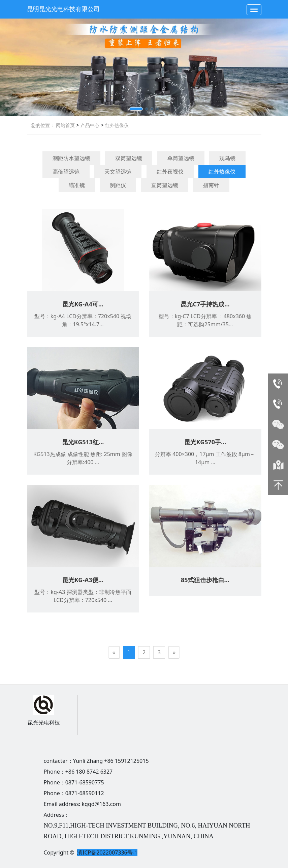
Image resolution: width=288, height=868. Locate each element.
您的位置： (43, 125)
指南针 (211, 185)
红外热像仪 (116, 125)
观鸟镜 (227, 158)
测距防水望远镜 (71, 158)
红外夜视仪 (170, 172)
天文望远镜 (118, 172)
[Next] (174, 652)
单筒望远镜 (181, 158)
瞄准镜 (77, 185)
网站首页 (65, 125)
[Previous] (114, 652)
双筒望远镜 (129, 158)
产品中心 (89, 125)
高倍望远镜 (66, 172)
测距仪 (118, 185)
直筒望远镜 (165, 185)
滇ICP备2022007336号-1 (107, 852)
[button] (136, 109)
